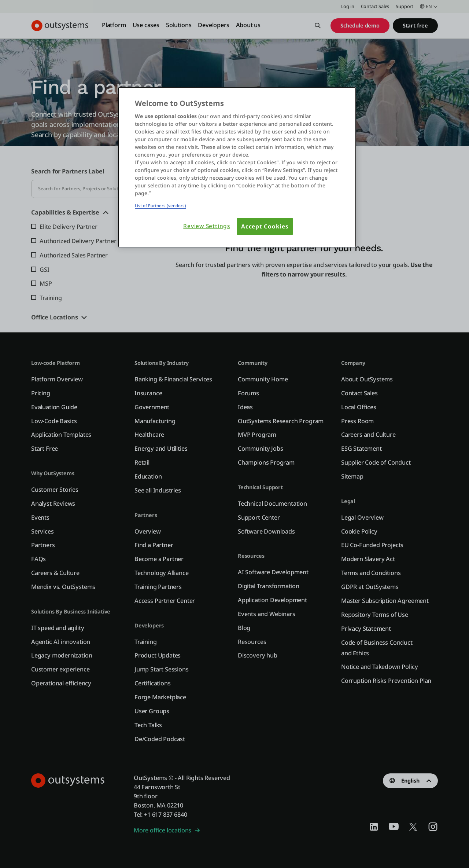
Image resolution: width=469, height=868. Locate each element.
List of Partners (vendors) (160, 206)
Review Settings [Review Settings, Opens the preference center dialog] (207, 226)
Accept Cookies (265, 226)
